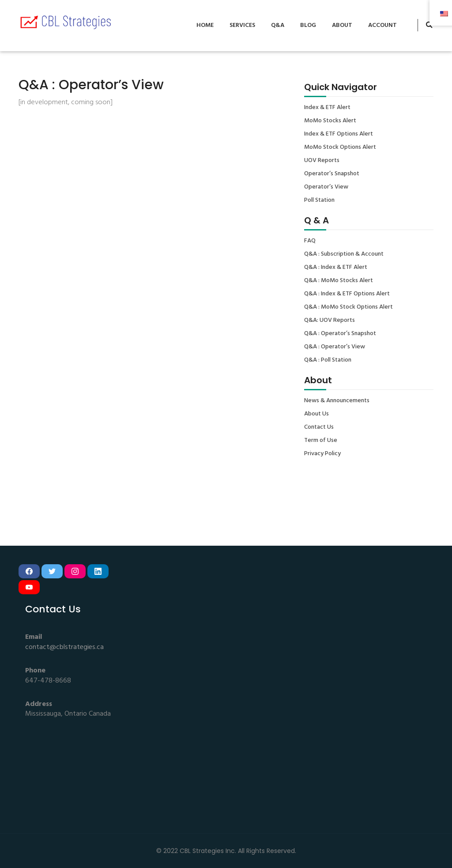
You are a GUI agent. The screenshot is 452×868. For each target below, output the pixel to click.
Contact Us (319, 427)
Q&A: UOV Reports (330, 321)
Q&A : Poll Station (328, 360)
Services (242, 25)
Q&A (278, 25)
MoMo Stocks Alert (330, 121)
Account (382, 25)
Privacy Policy (322, 454)
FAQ (310, 241)
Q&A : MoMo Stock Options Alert (348, 307)
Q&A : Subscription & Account (344, 254)
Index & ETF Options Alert (339, 134)
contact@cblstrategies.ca (64, 647)
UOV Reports (322, 161)
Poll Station (319, 200)
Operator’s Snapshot (332, 174)
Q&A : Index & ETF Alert (336, 268)
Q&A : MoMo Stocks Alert (339, 281)
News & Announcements (337, 401)
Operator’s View (326, 187)
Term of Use (321, 441)
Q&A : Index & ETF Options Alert (347, 294)
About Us (316, 414)
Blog (308, 25)
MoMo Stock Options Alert (340, 147)
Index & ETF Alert (327, 108)
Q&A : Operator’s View (335, 347)
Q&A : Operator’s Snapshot (340, 334)
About (342, 25)
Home (205, 25)
